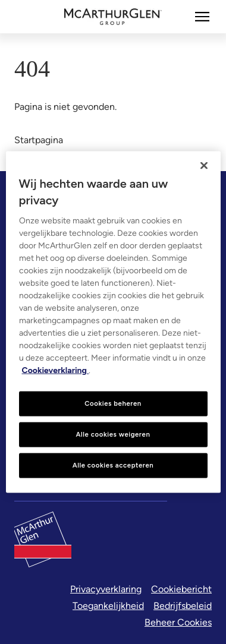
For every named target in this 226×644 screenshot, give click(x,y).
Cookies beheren (113, 403)
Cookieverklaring (56, 370)
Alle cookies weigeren (113, 434)
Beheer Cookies (178, 622)
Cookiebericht (181, 589)
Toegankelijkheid (108, 606)
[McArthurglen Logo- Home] (113, 17)
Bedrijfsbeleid (183, 606)
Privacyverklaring (106, 589)
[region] (113, 322)
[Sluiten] (204, 166)
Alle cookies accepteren (113, 465)
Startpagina (39, 140)
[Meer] (202, 17)
